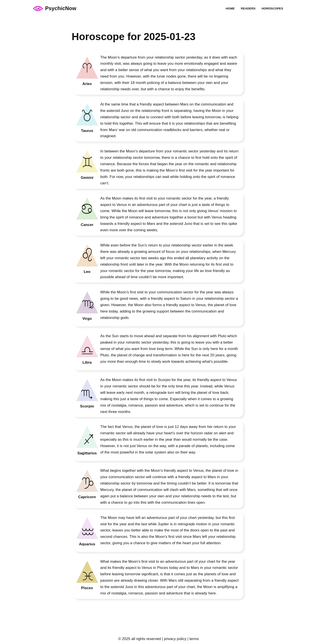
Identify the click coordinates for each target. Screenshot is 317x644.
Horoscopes (272, 8)
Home (230, 8)
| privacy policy (174, 639)
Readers (248, 8)
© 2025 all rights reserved (140, 639)
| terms (193, 639)
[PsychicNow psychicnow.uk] (55, 8)
